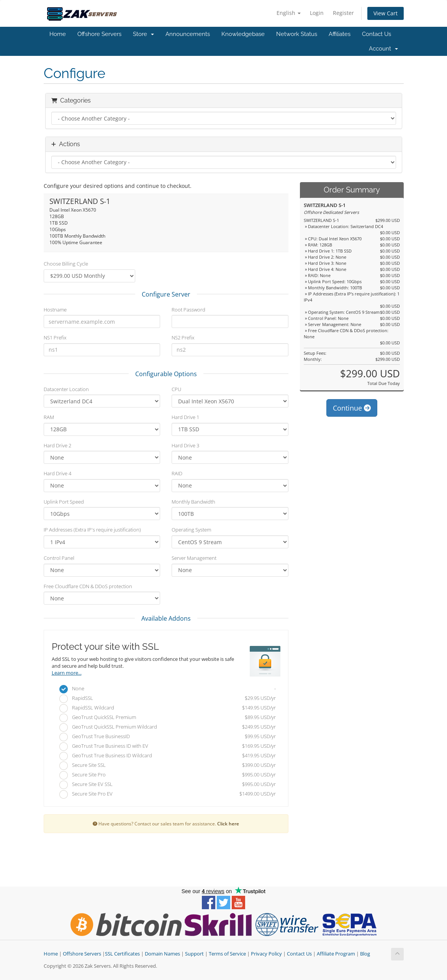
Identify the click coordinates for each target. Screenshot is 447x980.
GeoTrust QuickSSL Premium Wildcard (168, 727)
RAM (49, 417)
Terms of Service (227, 954)
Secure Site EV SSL (168, 785)
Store (143, 34)
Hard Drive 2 (57, 445)
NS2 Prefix (183, 338)
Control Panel (59, 558)
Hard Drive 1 (185, 417)
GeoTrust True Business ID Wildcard (168, 756)
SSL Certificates (122, 954)
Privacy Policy (266, 954)
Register (343, 13)
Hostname (55, 310)
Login (317, 13)
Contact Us (377, 34)
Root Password (188, 310)
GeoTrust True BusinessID (168, 737)
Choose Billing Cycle (66, 264)
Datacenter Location (66, 389)
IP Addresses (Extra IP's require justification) (92, 530)
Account (383, 49)
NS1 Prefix (55, 338)
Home (58, 34)
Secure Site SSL (168, 766)
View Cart (386, 13)
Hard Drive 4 (57, 473)
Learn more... (67, 673)
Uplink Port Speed (64, 502)
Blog (365, 954)
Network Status (297, 34)
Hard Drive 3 (185, 445)
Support (194, 954)
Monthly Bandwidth (193, 502)
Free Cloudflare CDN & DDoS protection (88, 586)
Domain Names (162, 954)
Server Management (194, 558)
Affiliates (340, 34)
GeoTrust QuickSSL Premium (168, 718)
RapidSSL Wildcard (168, 708)
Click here (228, 823)
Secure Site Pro (168, 775)
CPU (176, 389)
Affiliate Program (336, 954)
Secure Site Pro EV (168, 794)
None (168, 689)
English (289, 13)
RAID (177, 473)
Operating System (191, 530)
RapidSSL (168, 699)
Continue (352, 408)
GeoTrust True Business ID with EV (168, 747)
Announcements (188, 34)
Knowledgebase (243, 34)
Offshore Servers (99, 34)
